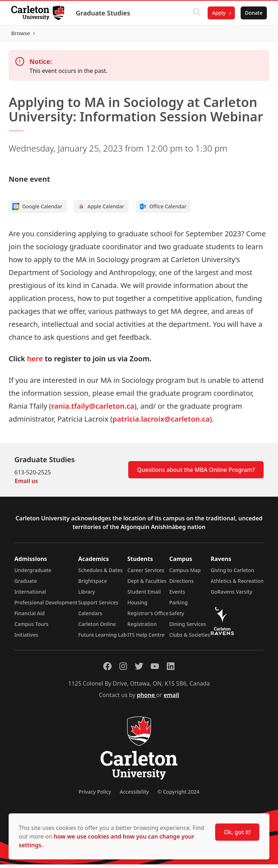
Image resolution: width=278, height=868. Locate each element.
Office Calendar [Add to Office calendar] (163, 210)
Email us (26, 484)
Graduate (26, 584)
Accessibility (134, 795)
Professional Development (46, 606)
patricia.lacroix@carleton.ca (161, 423)
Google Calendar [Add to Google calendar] (37, 210)
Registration (142, 628)
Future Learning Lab (103, 638)
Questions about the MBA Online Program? (196, 473)
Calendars (90, 617)
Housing (138, 606)
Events (177, 595)
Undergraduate (33, 574)
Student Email (144, 595)
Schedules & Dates (101, 574)
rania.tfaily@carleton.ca (93, 410)
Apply (218, 13)
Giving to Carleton (233, 574)
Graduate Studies (103, 13)
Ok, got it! (237, 832)
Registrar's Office (148, 617)
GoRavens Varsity (232, 595)
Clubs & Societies (189, 638)
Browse (253, 35)
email (171, 698)
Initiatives (26, 638)
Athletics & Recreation (237, 584)
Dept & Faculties (147, 584)
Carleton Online (97, 628)
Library (87, 595)
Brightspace (93, 584)
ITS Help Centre (146, 638)
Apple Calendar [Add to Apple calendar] (101, 210)
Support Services (98, 606)
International (30, 595)
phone (147, 698)
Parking (179, 606)
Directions (181, 584)
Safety (177, 617)
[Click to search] (196, 13)
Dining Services (187, 628)
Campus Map (185, 574)
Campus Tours (31, 628)
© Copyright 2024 (178, 795)
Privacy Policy (95, 795)
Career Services (146, 574)
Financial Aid (29, 617)
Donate (253, 13)
